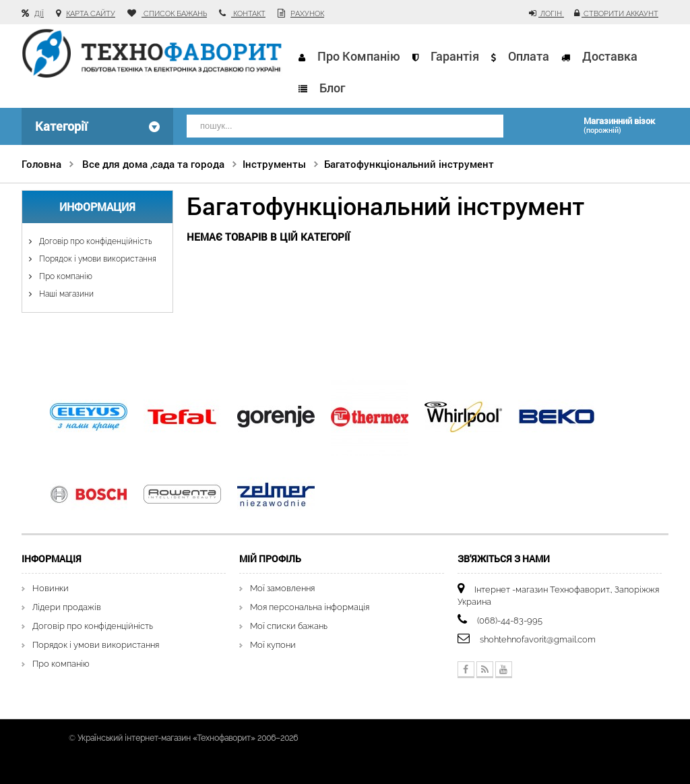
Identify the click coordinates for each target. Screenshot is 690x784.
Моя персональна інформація (310, 607)
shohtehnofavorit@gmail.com (538, 639)
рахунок (307, 14)
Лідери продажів (67, 607)
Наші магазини (65, 294)
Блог (332, 88)
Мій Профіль (270, 559)
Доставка (610, 56)
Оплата (529, 56)
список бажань (174, 14)
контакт (248, 14)
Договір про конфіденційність (94, 241)
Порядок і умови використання (97, 259)
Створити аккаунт (620, 14)
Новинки (51, 588)
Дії (39, 14)
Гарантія (455, 56)
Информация (97, 207)
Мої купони (273, 645)
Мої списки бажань (289, 626)
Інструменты (274, 164)
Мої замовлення (282, 588)
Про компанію (359, 56)
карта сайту (91, 14)
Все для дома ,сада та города (153, 164)
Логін (551, 14)
